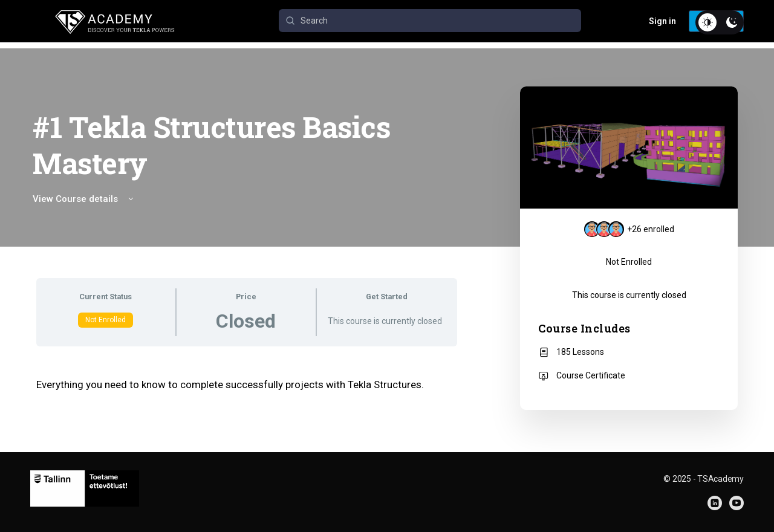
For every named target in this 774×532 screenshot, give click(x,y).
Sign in (662, 21)
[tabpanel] (247, 385)
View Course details (84, 199)
